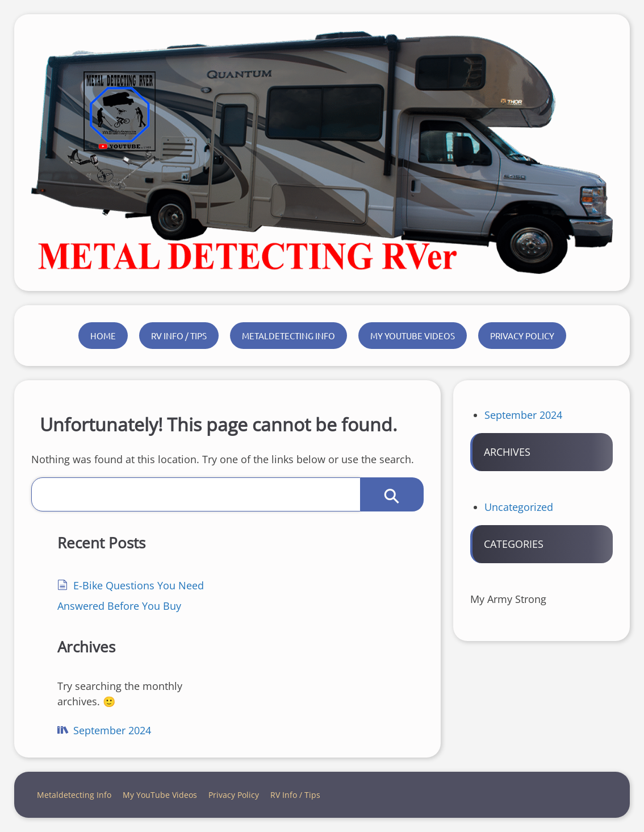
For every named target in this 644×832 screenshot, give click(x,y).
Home (103, 336)
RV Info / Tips (179, 336)
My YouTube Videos (413, 336)
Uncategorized (519, 507)
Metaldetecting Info (288, 336)
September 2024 (112, 730)
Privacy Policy (522, 336)
